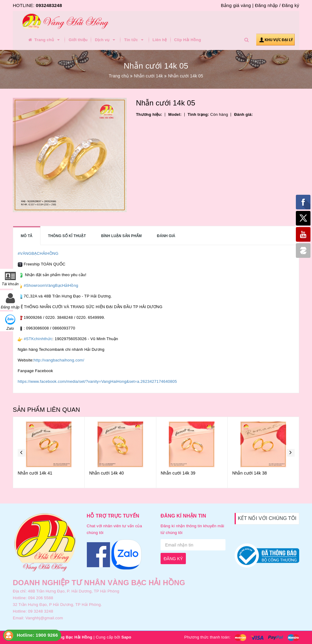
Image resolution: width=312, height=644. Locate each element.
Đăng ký (291, 5)
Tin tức (135, 40)
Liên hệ (160, 40)
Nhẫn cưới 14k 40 (107, 473)
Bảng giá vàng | (237, 5)
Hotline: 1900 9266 (37, 635)
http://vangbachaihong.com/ (59, 360)
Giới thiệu (78, 40)
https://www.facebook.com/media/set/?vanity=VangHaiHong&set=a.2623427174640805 (97, 381)
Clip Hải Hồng (188, 40)
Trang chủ (44, 40)
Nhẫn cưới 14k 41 (35, 473)
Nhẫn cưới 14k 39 (178, 473)
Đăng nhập (266, 5)
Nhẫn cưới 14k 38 (250, 473)
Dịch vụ (106, 40)
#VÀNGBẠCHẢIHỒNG (38, 253)
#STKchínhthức (38, 339)
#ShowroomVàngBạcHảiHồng (51, 285)
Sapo (126, 637)
